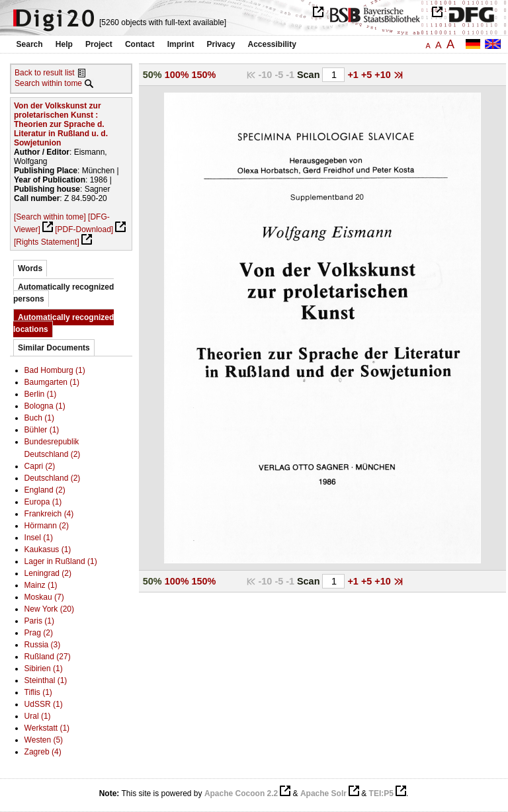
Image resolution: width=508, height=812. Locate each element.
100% (177, 75)
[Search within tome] (50, 217)
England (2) (45, 490)
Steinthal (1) (46, 680)
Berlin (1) (41, 394)
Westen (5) (44, 740)
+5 (368, 75)
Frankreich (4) (49, 514)
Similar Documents (54, 348)
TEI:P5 (381, 793)
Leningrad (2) (48, 573)
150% (204, 75)
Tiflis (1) (38, 692)
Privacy (221, 44)
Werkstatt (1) (47, 728)
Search (30, 44)
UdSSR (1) (44, 704)
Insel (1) (39, 538)
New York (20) (49, 609)
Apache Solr (323, 793)
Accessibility (272, 44)
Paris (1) (39, 621)
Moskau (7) (44, 597)
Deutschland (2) (53, 478)
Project (99, 44)
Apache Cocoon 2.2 (241, 793)
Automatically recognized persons (63, 293)
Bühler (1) (42, 430)
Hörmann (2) (47, 526)
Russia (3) (43, 645)
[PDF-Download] (84, 229)
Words (30, 268)
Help (64, 44)
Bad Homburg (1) (55, 370)
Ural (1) (38, 716)
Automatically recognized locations (63, 323)
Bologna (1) (45, 406)
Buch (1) (39, 418)
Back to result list (45, 73)
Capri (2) (40, 466)
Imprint (181, 44)
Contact (140, 44)
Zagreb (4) (43, 752)
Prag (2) (39, 633)
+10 (384, 75)
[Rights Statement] (47, 242)
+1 (354, 75)
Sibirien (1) (44, 669)
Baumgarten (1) (52, 382)
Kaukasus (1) (48, 549)
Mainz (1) (41, 585)
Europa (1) (43, 502)
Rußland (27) (48, 657)
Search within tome (48, 83)
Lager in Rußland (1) (61, 561)
